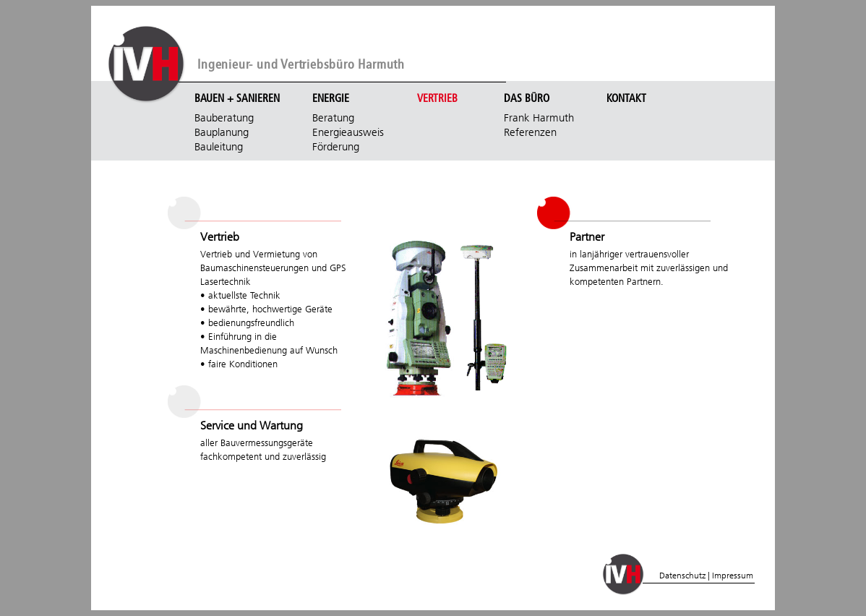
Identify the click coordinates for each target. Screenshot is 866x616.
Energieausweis (348, 132)
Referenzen (530, 132)
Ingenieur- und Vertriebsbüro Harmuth (301, 65)
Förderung (336, 147)
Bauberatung (224, 118)
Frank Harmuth (539, 118)
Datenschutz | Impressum (706, 576)
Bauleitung (219, 147)
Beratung (333, 118)
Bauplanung (222, 132)
